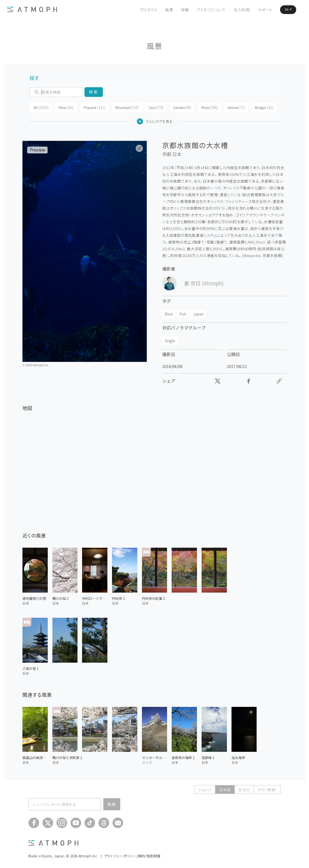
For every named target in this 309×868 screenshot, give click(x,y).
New (64, 107)
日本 (177, 153)
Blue (169, 313)
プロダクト (138, 10)
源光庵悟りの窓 (34, 597)
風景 (159, 10)
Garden (177, 107)
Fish (183, 313)
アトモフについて (201, 10)
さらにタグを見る (155, 120)
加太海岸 (238, 756)
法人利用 (232, 10)
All (40, 107)
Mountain (123, 107)
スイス (147, 761)
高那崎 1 (208, 756)
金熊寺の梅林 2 (183, 756)
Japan (198, 313)
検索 (94, 92)
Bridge (258, 107)
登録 (112, 803)
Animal (230, 107)
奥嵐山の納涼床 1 (35, 756)
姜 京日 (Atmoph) (204, 282)
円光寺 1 (118, 597)
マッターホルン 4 (155, 756)
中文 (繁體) (267, 789)
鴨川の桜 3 (60, 597)
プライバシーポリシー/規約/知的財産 (132, 855)
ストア (282, 10)
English (205, 789)
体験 (175, 10)
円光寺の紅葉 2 (153, 597)
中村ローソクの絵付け (95, 597)
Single (170, 339)
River (204, 107)
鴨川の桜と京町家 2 (67, 756)
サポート (255, 10)
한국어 (244, 789)
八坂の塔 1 (31, 667)
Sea (151, 107)
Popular (92, 107)
